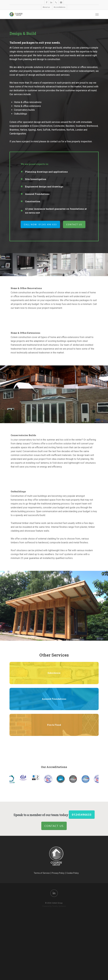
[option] (61, 864)
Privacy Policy (58, 958)
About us (46, 7)
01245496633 (82, 900)
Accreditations (59, 7)
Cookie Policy (73, 958)
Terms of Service (42, 958)
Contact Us (54, 911)
